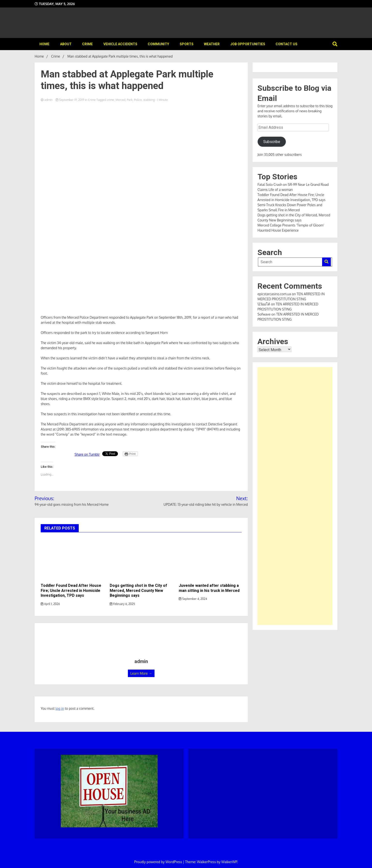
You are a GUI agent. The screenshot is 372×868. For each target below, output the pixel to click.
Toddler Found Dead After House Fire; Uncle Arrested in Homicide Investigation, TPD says (71, 591)
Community (158, 44)
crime (110, 100)
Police (138, 100)
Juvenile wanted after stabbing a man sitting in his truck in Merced (209, 588)
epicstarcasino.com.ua (274, 294)
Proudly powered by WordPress (159, 862)
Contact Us (287, 44)
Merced (120, 100)
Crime (87, 44)
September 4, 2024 (193, 599)
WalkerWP (229, 862)
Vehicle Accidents (120, 44)
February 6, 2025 (122, 604)
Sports (187, 44)
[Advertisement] (295, 496)
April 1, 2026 (50, 604)
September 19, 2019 (70, 100)
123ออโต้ (264, 304)
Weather (212, 44)
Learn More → (141, 673)
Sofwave (264, 314)
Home (44, 44)
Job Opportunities (248, 44)
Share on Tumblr (87, 454)
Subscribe (272, 142)
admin (47, 100)
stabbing (149, 100)
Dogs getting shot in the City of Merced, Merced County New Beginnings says (138, 591)
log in (60, 708)
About (66, 44)
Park (130, 100)
